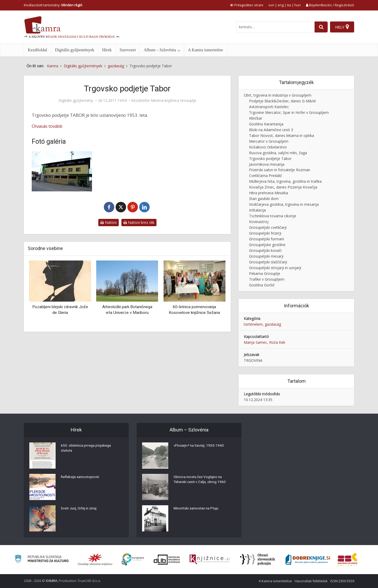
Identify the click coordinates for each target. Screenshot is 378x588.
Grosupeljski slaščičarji (268, 262)
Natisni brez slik (139, 222)
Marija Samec (255, 342)
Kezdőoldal (37, 50)
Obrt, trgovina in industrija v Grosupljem (278, 95)
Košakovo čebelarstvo (268, 147)
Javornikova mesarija (267, 164)
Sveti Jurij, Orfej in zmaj (80, 509)
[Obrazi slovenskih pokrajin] (258, 559)
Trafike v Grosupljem (267, 279)
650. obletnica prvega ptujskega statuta (87, 449)
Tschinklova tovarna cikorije (273, 216)
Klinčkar (256, 118)
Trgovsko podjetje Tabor (270, 159)
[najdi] (321, 27)
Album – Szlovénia (160, 50)
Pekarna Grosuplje (265, 273)
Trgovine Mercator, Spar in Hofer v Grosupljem (289, 112)
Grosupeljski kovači (265, 250)
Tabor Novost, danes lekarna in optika (282, 135)
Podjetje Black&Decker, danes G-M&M (282, 101)
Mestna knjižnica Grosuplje (174, 101)
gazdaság (273, 324)
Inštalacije (258, 210)
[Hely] (342, 27)
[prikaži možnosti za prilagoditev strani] (247, 5)
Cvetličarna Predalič (266, 176)
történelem (253, 324)
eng (281, 5)
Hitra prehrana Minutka (269, 193)
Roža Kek (277, 342)
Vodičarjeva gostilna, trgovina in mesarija (284, 204)
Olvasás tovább (47, 126)
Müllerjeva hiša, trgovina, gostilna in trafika (285, 181)
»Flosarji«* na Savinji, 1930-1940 (200, 446)
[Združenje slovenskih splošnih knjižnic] (210, 559)
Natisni (109, 222)
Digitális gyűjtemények (75, 50)
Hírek (107, 50)
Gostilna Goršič (262, 285)
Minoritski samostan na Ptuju (198, 509)
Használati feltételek (311, 581)
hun (298, 5)
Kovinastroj (259, 222)
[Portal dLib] (167, 559)
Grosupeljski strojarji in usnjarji (275, 268)
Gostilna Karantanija (266, 124)
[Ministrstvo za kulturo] (42, 560)
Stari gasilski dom (264, 199)
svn (271, 5)
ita (289, 5)
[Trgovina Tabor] (62, 171)
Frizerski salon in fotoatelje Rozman (280, 170)
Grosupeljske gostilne (267, 245)
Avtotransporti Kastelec (269, 107)
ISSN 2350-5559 (342, 581)
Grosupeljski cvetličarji (268, 227)
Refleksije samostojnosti (81, 478)
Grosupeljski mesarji (266, 256)
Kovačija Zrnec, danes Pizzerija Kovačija (283, 187)
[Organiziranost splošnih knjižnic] (95, 559)
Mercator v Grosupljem (269, 141)
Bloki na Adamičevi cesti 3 (271, 130)
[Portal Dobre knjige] (308, 559)
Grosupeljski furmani (266, 239)
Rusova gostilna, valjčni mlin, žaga (278, 153)
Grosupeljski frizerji (265, 233)
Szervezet (128, 50)
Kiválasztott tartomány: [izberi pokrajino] (53, 5)
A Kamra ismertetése (206, 50)
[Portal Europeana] (133, 560)
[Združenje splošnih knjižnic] (347, 559)
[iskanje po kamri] (275, 27)
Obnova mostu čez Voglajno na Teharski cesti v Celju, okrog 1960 (201, 480)
